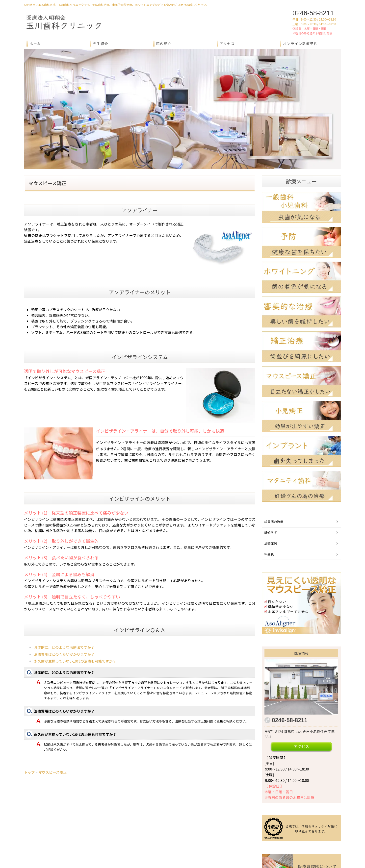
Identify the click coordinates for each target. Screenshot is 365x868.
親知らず (271, 476)
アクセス (227, 44)
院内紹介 (164, 44)
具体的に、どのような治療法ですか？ (64, 590)
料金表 (269, 497)
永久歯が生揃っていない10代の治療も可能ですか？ (75, 604)
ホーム (35, 44)
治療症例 (271, 486)
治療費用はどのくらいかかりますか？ (64, 597)
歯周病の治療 (274, 465)
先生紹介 (101, 44)
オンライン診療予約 (300, 44)
